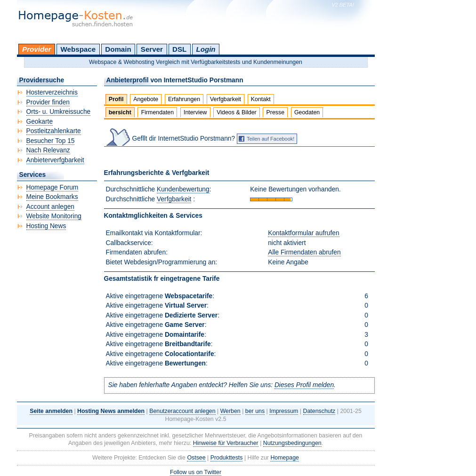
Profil (116, 99)
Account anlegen (50, 207)
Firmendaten (157, 112)
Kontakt (261, 99)
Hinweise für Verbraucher (226, 443)
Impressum (284, 411)
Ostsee (196, 458)
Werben (230, 411)
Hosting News (46, 226)
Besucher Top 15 (51, 141)
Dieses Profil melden (304, 385)
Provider (36, 49)
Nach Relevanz (48, 150)
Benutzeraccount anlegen (182, 411)
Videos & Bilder (236, 112)
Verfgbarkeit (226, 99)
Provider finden (48, 102)
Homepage (285, 458)
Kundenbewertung (183, 189)
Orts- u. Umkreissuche (59, 112)
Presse (276, 112)
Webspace (78, 49)
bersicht (120, 112)
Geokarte (40, 122)
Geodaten (307, 112)
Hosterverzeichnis (52, 92)
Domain (118, 49)
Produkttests (227, 458)
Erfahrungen (184, 99)
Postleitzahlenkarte (54, 131)
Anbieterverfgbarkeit (55, 160)
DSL (179, 49)
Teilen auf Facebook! (271, 139)
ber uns (255, 411)
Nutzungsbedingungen (292, 443)
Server (152, 49)
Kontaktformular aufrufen (303, 233)
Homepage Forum (52, 187)
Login (206, 49)
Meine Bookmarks (52, 197)
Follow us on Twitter (196, 472)
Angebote (146, 99)
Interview (195, 112)
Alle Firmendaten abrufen (304, 252)
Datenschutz (319, 411)
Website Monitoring (54, 216)
